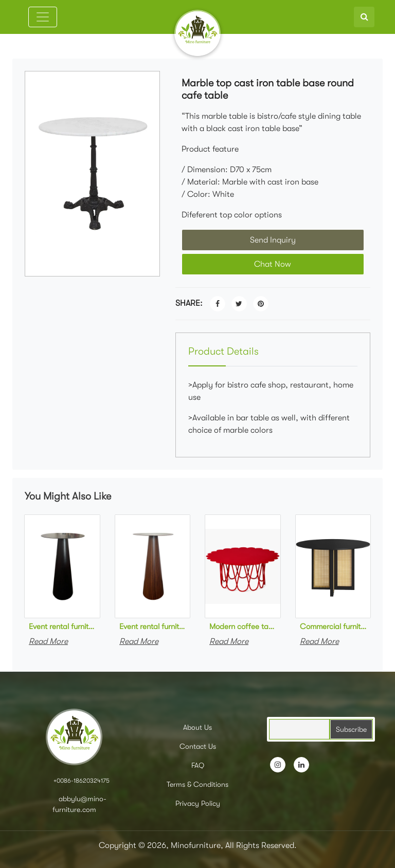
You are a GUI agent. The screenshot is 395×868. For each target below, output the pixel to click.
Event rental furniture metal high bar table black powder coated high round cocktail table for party (62, 626)
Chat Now (273, 264)
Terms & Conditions (197, 784)
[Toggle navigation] (43, 17)
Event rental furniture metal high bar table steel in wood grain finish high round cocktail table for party (153, 626)
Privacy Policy (198, 803)
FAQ (198, 765)
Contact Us (198, 746)
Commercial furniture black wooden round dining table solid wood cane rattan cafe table (333, 626)
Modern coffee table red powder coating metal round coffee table (243, 626)
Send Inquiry (273, 240)
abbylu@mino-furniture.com (80, 804)
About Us (197, 727)
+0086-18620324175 (82, 781)
